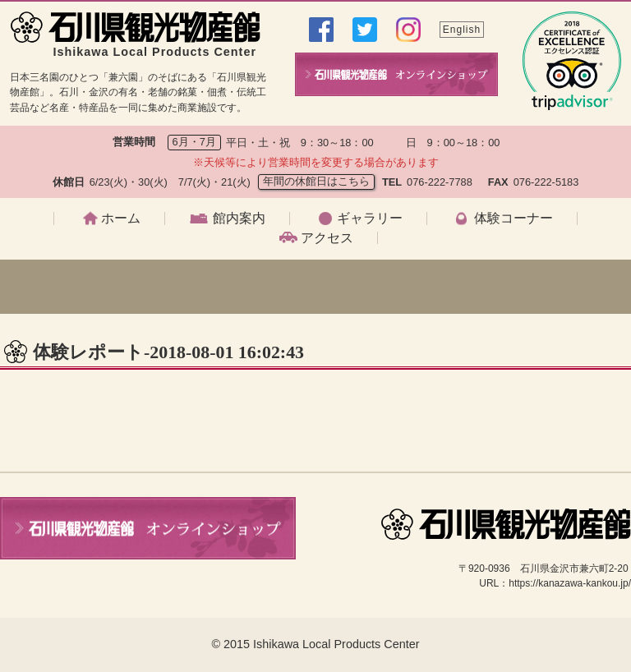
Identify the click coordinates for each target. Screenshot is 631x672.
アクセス (327, 238)
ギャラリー (370, 219)
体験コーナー (514, 219)
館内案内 (239, 219)
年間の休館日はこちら (316, 181)
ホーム (121, 219)
